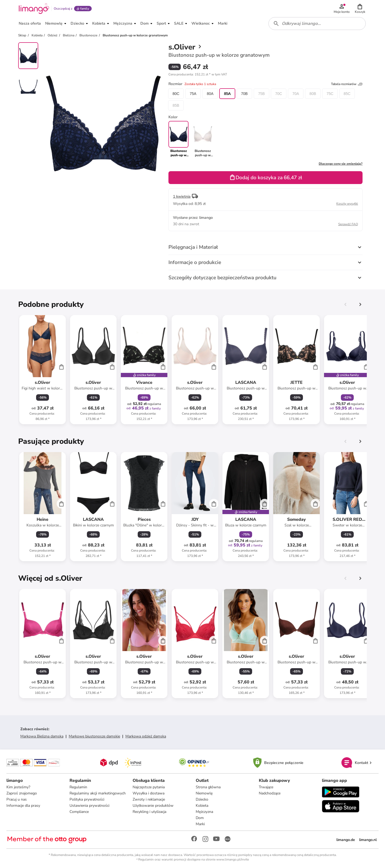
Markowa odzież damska (146, 736)
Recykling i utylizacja (149, 812)
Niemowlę (204, 793)
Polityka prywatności (87, 799)
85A (227, 94)
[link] (203, 139)
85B (176, 105)
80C (176, 94)
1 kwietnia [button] (182, 196)
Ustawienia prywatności (89, 806)
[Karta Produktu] (43, 370)
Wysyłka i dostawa (149, 793)
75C (330, 94)
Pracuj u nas (17, 799)
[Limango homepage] (34, 9)
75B (262, 94)
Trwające (266, 787)
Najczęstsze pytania (149, 787)
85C (347, 94)
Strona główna (208, 787)
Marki (200, 824)
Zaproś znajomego (22, 793)
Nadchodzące (270, 793)
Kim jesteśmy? (18, 787)
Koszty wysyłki (347, 204)
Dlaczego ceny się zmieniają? (341, 164)
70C (279, 94)
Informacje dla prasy (23, 806)
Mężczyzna (204, 812)
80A (210, 94)
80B (313, 94)
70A (296, 94)
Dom (200, 818)
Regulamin (78, 787)
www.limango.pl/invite (233, 859)
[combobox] (317, 24)
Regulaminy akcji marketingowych (98, 793)
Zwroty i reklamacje (149, 799)
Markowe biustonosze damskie (94, 736)
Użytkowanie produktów (153, 806)
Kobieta (202, 806)
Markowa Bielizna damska (42, 736)
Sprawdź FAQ (348, 224)
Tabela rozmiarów (347, 84)
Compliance (79, 812)
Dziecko (202, 799)
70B (245, 94)
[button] (360, 9)
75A (193, 94)
